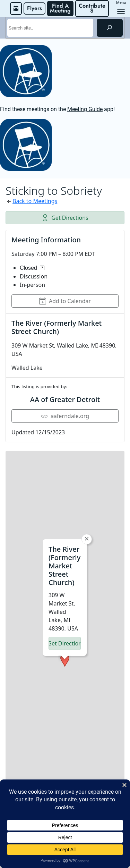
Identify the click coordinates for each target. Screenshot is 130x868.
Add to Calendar (65, 301)
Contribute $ (93, 8)
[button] (65, 574)
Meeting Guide (85, 109)
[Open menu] (121, 11)
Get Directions (65, 218)
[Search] (110, 28)
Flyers (34, 8)
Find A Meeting (60, 8)
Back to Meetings (35, 201)
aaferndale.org (65, 416)
